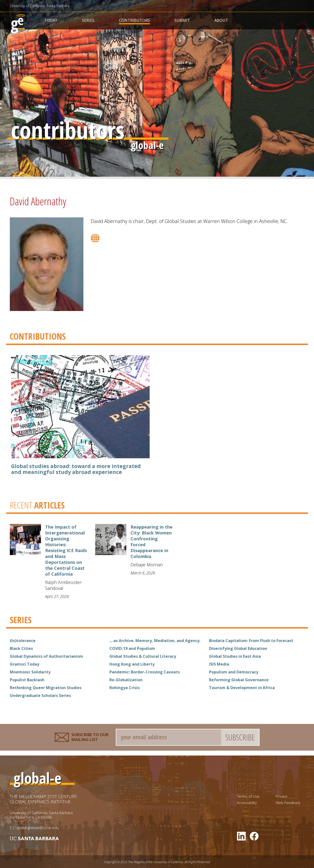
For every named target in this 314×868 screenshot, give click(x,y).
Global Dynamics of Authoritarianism (46, 656)
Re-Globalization (126, 680)
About (221, 20)
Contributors (134, 20)
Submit (182, 20)
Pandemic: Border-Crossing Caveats (145, 672)
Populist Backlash (27, 680)
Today (51, 20)
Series (88, 20)
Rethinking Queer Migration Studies (46, 688)
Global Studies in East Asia (235, 656)
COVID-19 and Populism (132, 648)
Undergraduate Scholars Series (40, 695)
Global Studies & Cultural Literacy (143, 656)
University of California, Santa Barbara (39, 6)
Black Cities (21, 648)
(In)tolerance (23, 641)
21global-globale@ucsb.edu (36, 828)
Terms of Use (248, 796)
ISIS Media (219, 664)
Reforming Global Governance (239, 680)
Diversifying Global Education (238, 648)
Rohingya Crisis (124, 688)
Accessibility (247, 803)
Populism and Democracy (234, 672)
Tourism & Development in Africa (242, 688)
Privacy (281, 796)
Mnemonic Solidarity (30, 672)
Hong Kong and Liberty (132, 664)
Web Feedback (288, 803)
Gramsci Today (25, 664)
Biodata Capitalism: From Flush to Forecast (251, 641)
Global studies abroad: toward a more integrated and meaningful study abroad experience (76, 469)
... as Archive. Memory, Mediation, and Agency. (155, 641)
